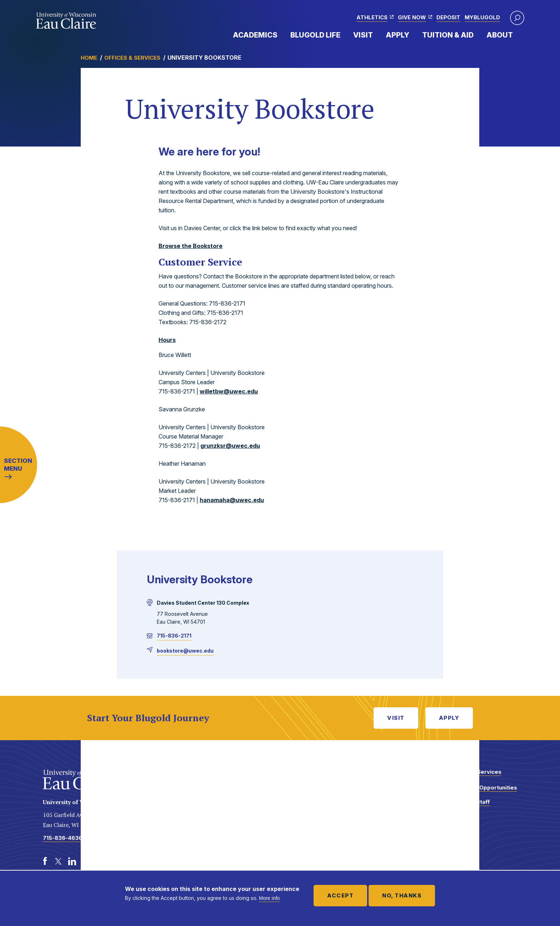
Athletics (372, 17)
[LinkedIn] (72, 861)
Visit (363, 35)
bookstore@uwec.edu (185, 651)
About (500, 35)
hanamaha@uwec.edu (232, 500)
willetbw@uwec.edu (229, 391)
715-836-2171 (174, 636)
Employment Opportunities (481, 788)
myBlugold (482, 17)
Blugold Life (315, 35)
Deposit (448, 17)
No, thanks (402, 895)
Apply (397, 35)
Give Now (412, 17)
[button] (517, 18)
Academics (255, 35)
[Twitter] (59, 861)
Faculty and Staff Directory (467, 805)
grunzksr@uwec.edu (230, 446)
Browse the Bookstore (191, 246)
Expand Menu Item (281, 35)
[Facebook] (45, 861)
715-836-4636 (62, 838)
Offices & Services (132, 58)
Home (89, 58)
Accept (340, 895)
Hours (167, 340)
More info (269, 898)
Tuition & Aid (448, 35)
